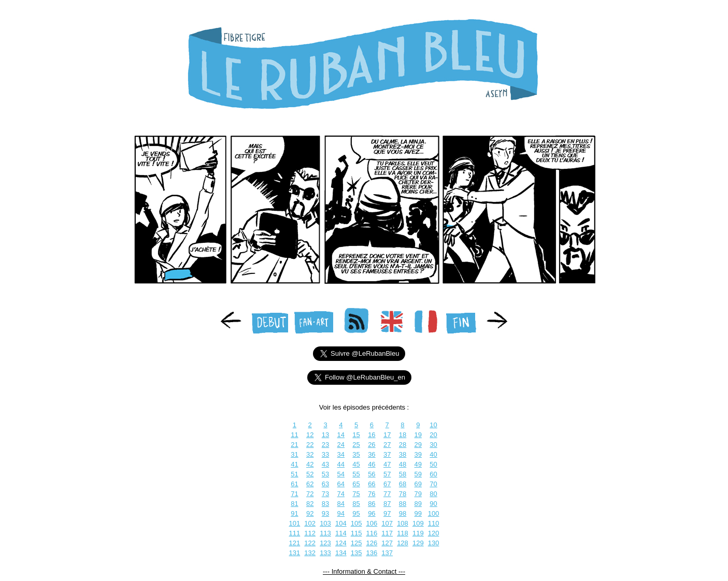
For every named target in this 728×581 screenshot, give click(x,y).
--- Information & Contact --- (364, 571)
